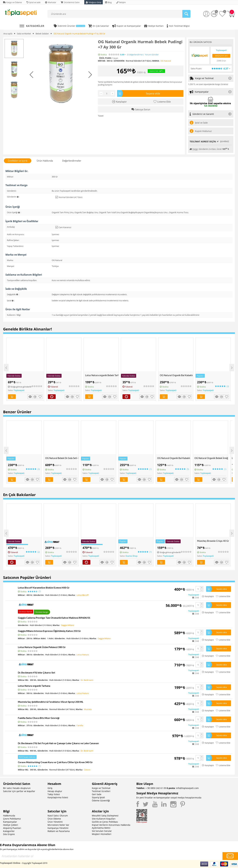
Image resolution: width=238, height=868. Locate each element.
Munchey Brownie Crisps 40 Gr (213, 541)
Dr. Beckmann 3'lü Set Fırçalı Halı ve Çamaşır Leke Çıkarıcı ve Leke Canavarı (58, 743)
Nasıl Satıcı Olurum (58, 816)
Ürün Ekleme (54, 819)
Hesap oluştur (55, 791)
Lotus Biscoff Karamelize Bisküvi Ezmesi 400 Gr (44, 588)
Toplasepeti (19, 390)
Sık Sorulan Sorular (102, 831)
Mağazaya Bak (221, 56)
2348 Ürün (221, 61)
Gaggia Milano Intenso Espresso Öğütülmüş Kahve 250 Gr (49, 631)
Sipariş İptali (98, 797)
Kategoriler (9, 831)
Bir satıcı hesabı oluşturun (17, 788)
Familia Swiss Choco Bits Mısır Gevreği (39, 718)
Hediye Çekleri (11, 825)
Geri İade (97, 794)
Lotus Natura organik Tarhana (34, 686)
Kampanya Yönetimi (58, 828)
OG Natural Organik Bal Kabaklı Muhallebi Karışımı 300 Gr (174, 458)
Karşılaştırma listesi (58, 797)
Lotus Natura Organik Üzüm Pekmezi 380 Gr (42, 647)
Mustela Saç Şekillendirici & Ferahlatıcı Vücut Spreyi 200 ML (51, 702)
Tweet (101, 116)
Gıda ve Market (24, 34)
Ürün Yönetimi (55, 822)
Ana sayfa (8, 34)
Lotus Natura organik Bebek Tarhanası (102, 375)
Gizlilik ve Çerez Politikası (105, 822)
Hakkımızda (9, 816)
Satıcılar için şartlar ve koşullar (19, 791)
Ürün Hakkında (45, 161)
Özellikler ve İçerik (18, 161)
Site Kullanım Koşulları (104, 819)
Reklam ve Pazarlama (59, 831)
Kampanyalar (10, 822)
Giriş (50, 788)
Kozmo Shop (132, 556)
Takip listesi (54, 794)
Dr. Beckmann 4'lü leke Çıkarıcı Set (37, 673)
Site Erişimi (9, 834)
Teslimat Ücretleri (101, 791)
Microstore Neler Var (58, 825)
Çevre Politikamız (12, 819)
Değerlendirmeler (72, 161)
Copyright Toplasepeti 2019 (35, 863)
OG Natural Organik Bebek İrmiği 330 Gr (211, 458)
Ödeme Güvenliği (101, 800)
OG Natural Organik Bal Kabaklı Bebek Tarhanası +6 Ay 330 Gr (177, 375)
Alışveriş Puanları (12, 828)
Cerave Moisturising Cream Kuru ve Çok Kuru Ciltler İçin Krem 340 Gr (55, 762)
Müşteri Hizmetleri (102, 834)
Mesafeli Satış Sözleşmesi (105, 816)
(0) (135, 55)
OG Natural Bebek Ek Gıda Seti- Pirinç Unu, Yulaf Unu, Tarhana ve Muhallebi (62, 458)
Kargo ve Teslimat (101, 788)
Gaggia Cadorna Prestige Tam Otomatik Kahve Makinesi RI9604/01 (54, 618)
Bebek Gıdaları (42, 34)
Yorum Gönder (152, 55)
